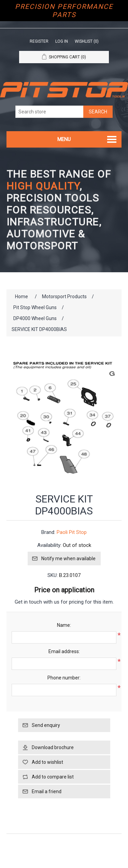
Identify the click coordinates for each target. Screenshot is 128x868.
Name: (64, 625)
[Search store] (49, 112)
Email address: (64, 651)
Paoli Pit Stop (72, 532)
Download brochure (53, 747)
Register (39, 41)
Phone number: (64, 678)
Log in (62, 41)
